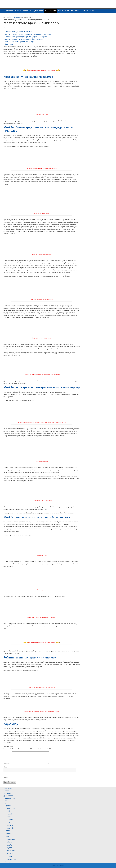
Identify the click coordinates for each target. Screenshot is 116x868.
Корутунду (8, 44)
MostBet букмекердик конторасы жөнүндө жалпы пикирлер (27, 34)
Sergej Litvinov (15, 17)
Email (6, 780)
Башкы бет (9, 11)
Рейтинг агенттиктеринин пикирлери (19, 42)
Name (6, 769)
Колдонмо (27, 11)
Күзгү (67, 11)
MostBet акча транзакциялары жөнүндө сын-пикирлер (25, 37)
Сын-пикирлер (50, 11)
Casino (61, 11)
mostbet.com (58, 866)
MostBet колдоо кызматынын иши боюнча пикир (23, 39)
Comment (7, 765)
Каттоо (18, 11)
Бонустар (75, 11)
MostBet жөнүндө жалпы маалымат (18, 32)
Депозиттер (38, 11)
